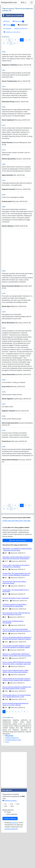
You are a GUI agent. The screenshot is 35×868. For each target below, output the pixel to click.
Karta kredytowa (12, 850)
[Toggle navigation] (32, 2)
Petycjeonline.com (9, 2)
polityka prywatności (21, 28)
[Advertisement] (17, 65)
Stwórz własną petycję (17, 576)
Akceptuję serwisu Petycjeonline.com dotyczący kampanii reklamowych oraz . (14, 861)
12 (29, 40)
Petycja (7, 21)
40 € (6, 842)
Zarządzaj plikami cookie (13, 775)
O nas (7, 777)
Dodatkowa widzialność (12, 32)
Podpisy (9, 25)
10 (22, 40)
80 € (12, 842)
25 (15, 43)
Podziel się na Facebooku (12, 15)
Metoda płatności (8, 845)
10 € (11, 839)
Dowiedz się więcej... (10, 836)
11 (25, 40)
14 (7, 43)
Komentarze (23, 25)
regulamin (15, 858)
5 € (5, 839)
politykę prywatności (11, 864)
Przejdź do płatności (10, 854)
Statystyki (7, 28)
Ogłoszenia (18, 21)
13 (4, 43)
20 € (18, 839)
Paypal (9, 847)
